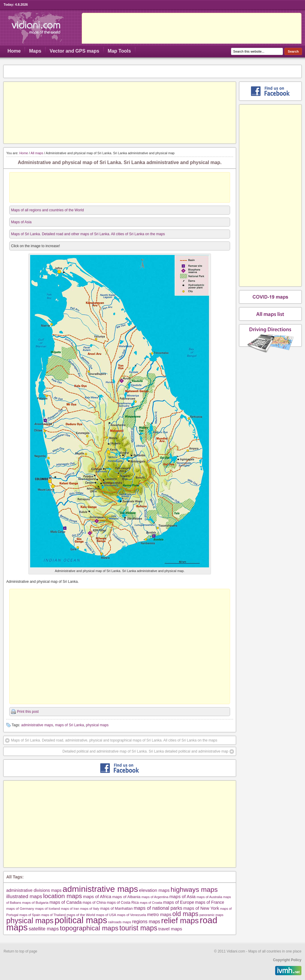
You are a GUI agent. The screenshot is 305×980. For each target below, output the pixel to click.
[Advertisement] (120, 113)
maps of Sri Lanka (69, 725)
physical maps (97, 725)
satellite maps (44, 929)
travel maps (170, 929)
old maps (185, 914)
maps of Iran (70, 909)
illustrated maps (24, 896)
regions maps (146, 922)
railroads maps (120, 922)
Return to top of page (20, 951)
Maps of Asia (21, 222)
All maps (37, 153)
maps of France (210, 902)
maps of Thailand (53, 915)
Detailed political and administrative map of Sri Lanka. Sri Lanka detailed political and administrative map (145, 751)
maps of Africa (97, 896)
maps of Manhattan (117, 908)
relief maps (180, 921)
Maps (35, 51)
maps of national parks (158, 908)
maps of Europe (179, 902)
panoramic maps (211, 915)
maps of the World (81, 915)
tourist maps (138, 928)
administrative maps (37, 725)
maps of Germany (20, 908)
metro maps (159, 914)
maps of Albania (126, 897)
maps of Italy (90, 909)
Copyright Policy (287, 960)
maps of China (94, 903)
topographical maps (89, 928)
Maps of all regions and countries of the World (47, 210)
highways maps (194, 889)
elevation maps (154, 890)
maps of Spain (30, 915)
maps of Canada (66, 902)
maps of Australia (210, 897)
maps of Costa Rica (123, 903)
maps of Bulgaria (35, 902)
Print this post (28, 712)
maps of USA (106, 915)
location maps (63, 896)
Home (14, 51)
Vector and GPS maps (74, 51)
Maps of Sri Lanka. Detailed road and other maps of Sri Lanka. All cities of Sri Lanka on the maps (88, 234)
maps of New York (201, 908)
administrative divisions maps (34, 890)
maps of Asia (183, 896)
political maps (81, 920)
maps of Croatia (151, 903)
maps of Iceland (48, 908)
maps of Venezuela (131, 915)
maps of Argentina (155, 897)
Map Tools (119, 51)
